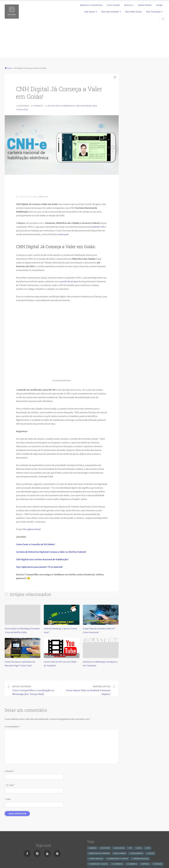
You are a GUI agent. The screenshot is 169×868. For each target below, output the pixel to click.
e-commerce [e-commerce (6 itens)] (118, 864)
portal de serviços (69, 282)
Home (10, 68)
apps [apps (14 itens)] (148, 849)
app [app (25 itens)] (131, 849)
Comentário (13, 727)
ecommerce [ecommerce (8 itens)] (132, 864)
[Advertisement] (84, 41)
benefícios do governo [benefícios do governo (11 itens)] (100, 854)
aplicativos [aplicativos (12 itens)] (119, 849)
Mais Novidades (84, 106)
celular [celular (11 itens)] (151, 854)
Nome (10, 772)
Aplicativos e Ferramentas (91, 5)
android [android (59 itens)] (93, 849)
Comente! (38, 106)
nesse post (63, 235)
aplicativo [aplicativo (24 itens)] (105, 849)
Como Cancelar (113, 5)
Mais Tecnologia (153, 12)
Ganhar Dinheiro (145, 5)
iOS (103, 227)
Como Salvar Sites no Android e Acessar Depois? (88, 691)
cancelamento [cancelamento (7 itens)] (137, 854)
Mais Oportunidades (110, 12)
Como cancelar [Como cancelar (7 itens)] (96, 859)
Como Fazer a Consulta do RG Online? (36, 545)
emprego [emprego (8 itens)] (145, 864)
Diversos (128, 5)
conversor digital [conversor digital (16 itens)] (141, 859)
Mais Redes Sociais (134, 12)
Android (95, 227)
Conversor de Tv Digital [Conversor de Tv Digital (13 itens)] (118, 859)
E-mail (11, 786)
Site (9, 800)
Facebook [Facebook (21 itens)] (158, 864)
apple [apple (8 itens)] (139, 849)
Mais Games (90, 12)
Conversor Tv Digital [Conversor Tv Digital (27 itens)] (99, 864)
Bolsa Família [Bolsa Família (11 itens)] (120, 854)
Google (159, 5)
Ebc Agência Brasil (32, 530)
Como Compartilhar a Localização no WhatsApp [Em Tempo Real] (35, 691)
